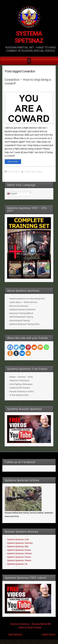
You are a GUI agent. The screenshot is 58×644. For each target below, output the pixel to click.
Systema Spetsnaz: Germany (20, 543)
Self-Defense (15, 635)
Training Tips (13, 172)
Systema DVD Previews (20, 388)
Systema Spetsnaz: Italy (18, 546)
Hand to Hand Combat (30, 628)
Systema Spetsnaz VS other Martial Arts (27, 299)
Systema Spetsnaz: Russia (19, 550)
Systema (15, 624)
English (12, 194)
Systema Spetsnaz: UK (17, 564)
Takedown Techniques (19, 380)
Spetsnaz (25, 624)
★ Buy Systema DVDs (19, 395)
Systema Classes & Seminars (22, 310)
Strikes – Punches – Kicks (21, 377)
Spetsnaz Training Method (21, 313)
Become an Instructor (19, 306)
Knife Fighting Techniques (21, 384)
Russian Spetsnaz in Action (22, 391)
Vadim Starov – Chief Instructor (23, 302)
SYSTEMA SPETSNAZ (29, 37)
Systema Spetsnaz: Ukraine (19, 553)
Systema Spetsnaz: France (19, 557)
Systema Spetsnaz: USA (18, 539)
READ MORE (13, 162)
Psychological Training (19, 321)
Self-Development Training (21, 317)
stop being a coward (33, 172)
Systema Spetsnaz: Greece (19, 560)
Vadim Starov (48, 635)
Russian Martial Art (41, 624)
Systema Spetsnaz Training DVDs (24, 324)
